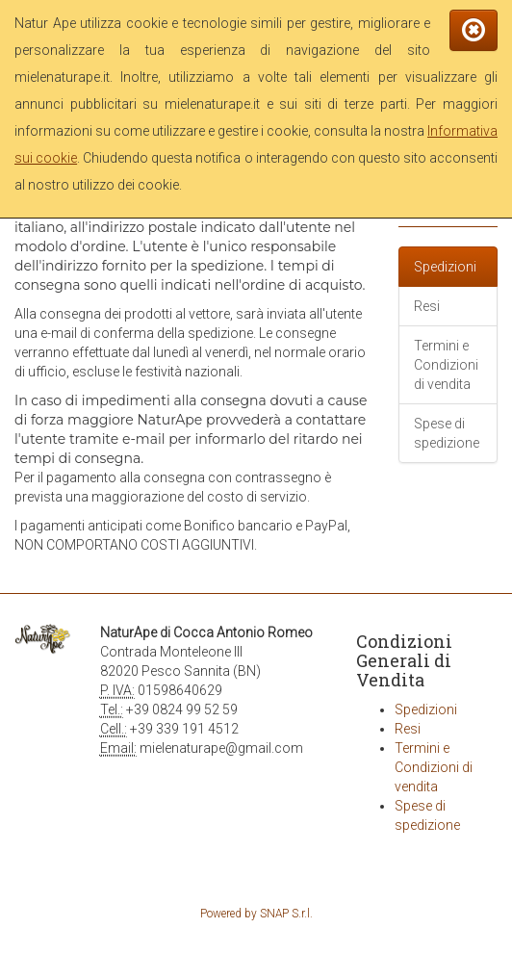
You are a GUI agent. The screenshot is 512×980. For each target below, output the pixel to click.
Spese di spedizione (447, 433)
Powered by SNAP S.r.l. (256, 914)
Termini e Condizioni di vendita (446, 365)
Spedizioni (445, 267)
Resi (427, 306)
